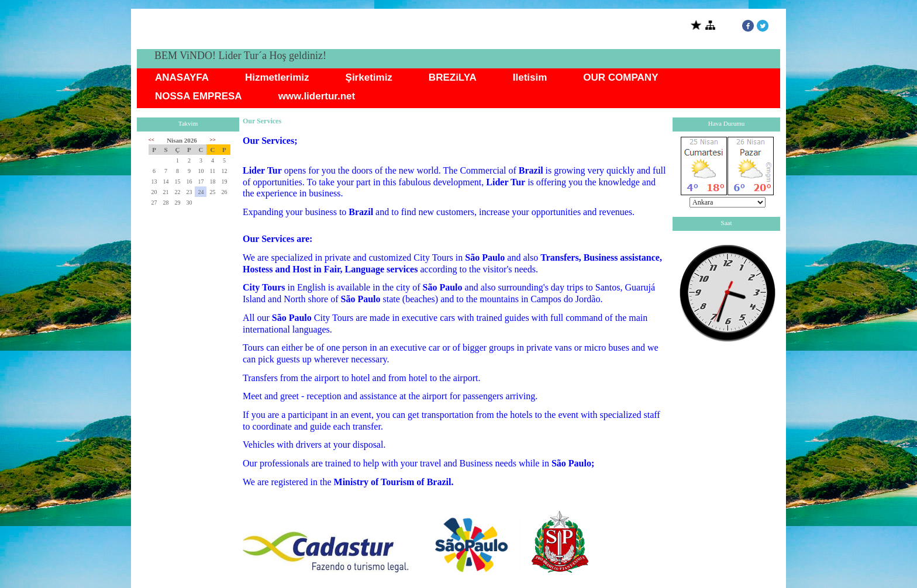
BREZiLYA (453, 77)
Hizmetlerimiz (277, 77)
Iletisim (530, 77)
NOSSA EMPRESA (199, 96)
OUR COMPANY (620, 77)
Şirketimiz (369, 77)
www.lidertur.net (317, 96)
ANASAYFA (182, 77)
